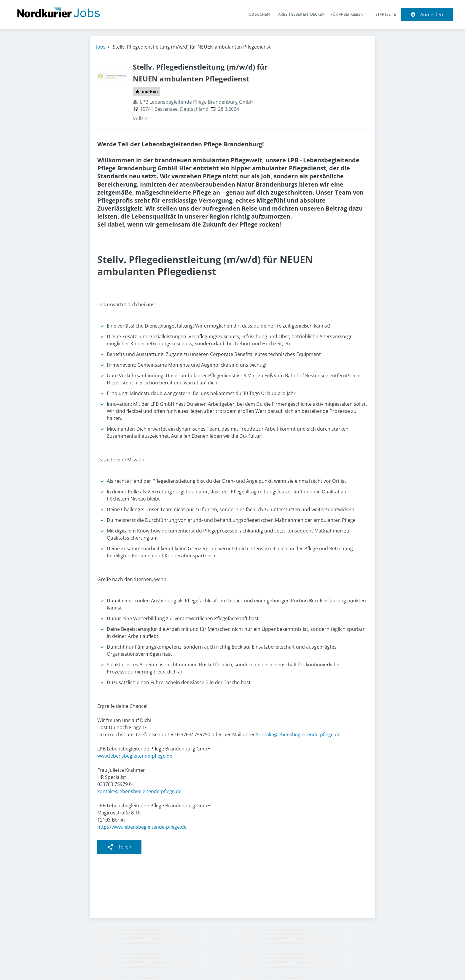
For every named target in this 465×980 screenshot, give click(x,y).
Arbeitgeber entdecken (301, 14)
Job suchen (259, 14)
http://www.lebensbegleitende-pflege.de (142, 827)
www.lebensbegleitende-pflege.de (135, 756)
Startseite (386, 14)
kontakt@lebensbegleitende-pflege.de (298, 734)
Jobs (101, 47)
